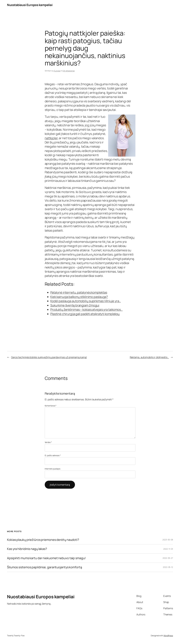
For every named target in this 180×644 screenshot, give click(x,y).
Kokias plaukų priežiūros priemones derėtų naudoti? (43, 540)
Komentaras (51, 406)
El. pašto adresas (53, 455)
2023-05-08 (168, 540)
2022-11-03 (168, 549)
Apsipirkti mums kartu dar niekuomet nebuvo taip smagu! (46, 558)
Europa (57, 71)
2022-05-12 (168, 567)
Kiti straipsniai (69, 71)
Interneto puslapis (53, 469)
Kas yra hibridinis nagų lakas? (27, 549)
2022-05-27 (168, 558)
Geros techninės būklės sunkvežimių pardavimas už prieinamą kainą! (49, 357)
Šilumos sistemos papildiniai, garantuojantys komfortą (45, 567)
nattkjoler (51, 138)
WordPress (168, 636)
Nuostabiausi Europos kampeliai (30, 5)
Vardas (48, 442)
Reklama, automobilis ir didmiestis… (149, 357)
